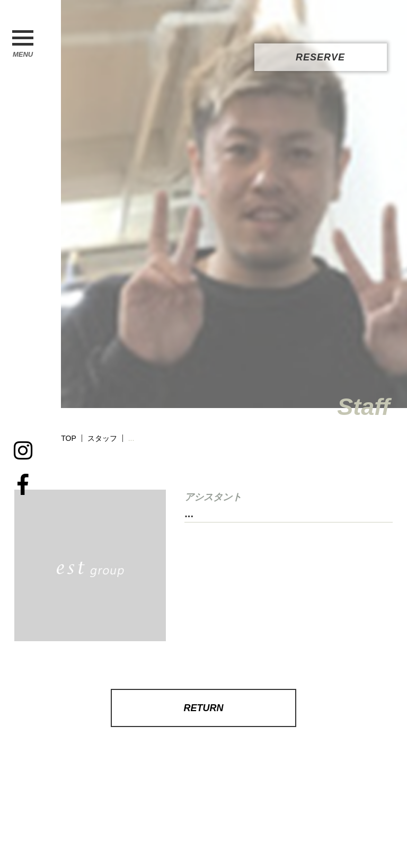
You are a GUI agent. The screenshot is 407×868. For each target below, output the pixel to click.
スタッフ (102, 438)
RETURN (203, 708)
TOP (69, 438)
